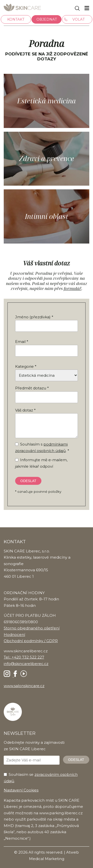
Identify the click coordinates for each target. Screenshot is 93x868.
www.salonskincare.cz (24, 686)
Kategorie (24, 366)
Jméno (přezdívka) (33, 317)
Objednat (47, 19)
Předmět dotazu (31, 388)
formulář (73, 288)
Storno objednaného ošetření (32, 628)
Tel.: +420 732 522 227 (24, 657)
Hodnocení (14, 635)
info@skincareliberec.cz (26, 664)
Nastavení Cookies (21, 790)
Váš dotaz (24, 410)
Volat (78, 19)
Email (20, 342)
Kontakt (16, 19)
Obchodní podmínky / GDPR (31, 641)
